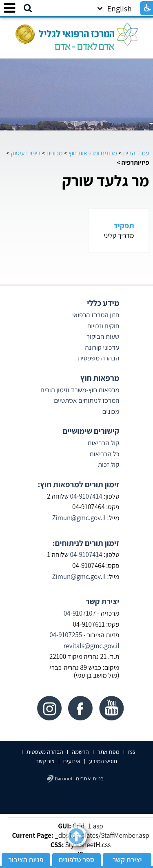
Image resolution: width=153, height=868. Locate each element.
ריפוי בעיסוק (26, 153)
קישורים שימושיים (91, 431)
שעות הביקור (103, 336)
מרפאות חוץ (100, 378)
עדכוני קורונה (101, 347)
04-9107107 (80, 613)
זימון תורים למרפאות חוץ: (78, 484)
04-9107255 (66, 635)
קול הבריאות (103, 443)
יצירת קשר (102, 601)
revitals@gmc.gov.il (92, 646)
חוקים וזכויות (103, 326)
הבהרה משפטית (99, 358)
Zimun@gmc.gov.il (79, 518)
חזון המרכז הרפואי (96, 315)
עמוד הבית (136, 153)
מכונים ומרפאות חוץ (93, 153)
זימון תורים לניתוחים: (86, 543)
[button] (28, 8)
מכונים (55, 153)
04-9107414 (86, 496)
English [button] (114, 9)
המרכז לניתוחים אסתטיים (86, 400)
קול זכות (109, 464)
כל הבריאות (104, 454)
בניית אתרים (90, 779)
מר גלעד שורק (106, 181)
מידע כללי (103, 303)
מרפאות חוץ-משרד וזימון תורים (80, 390)
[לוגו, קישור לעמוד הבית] (77, 34)
